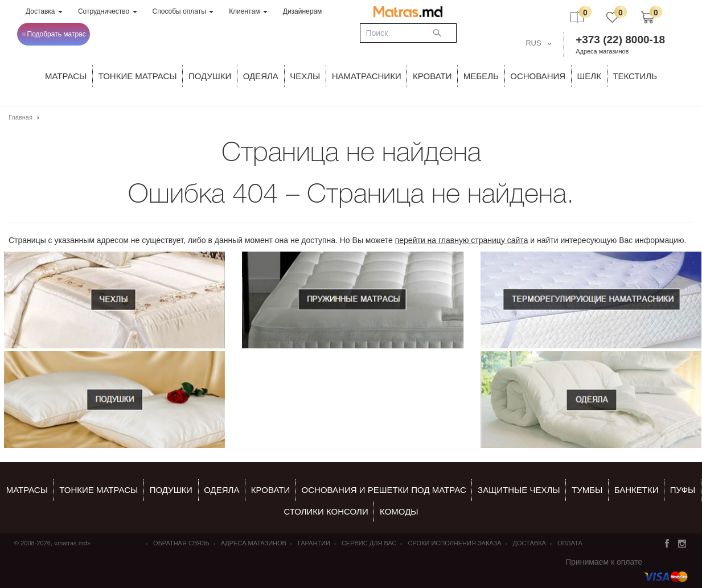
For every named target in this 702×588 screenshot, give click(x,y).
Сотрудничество (108, 11)
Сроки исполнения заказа (454, 543)
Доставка (44, 11)
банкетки (637, 490)
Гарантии (314, 543)
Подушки (210, 76)
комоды (399, 511)
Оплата (570, 543)
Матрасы (66, 76)
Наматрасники (367, 76)
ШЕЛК (589, 76)
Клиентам (248, 11)
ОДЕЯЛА (261, 76)
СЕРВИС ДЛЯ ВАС (369, 543)
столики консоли (326, 511)
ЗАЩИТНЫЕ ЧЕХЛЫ (519, 490)
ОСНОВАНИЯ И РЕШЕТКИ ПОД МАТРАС (384, 490)
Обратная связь (181, 543)
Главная (20, 117)
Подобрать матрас (54, 34)
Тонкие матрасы (98, 490)
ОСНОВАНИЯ (538, 76)
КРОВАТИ (432, 76)
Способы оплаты (183, 11)
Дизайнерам (303, 11)
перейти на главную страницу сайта (462, 240)
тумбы (587, 490)
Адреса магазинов (602, 51)
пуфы (683, 490)
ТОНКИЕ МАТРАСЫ (138, 76)
